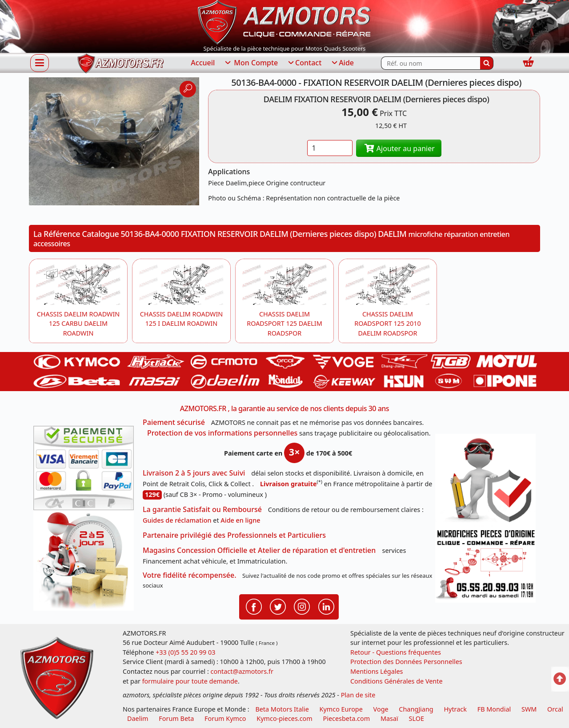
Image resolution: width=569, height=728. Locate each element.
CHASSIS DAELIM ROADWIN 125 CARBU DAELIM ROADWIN (78, 324)
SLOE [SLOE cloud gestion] (416, 718)
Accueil (203, 63)
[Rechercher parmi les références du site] (431, 63)
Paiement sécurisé (174, 422)
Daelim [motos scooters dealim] (138, 718)
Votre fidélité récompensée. (190, 575)
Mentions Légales (377, 671)
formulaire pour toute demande (190, 681)
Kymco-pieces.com (284, 718)
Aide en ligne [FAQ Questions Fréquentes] (240, 520)
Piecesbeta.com (347, 718)
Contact (304, 63)
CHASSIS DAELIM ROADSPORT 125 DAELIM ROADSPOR (284, 324)
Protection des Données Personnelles (406, 662)
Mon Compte (251, 63)
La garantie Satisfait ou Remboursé (202, 509)
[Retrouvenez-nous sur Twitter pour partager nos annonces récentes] (278, 606)
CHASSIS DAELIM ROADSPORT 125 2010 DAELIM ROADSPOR (388, 324)
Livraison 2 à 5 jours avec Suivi (194, 473)
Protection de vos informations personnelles (222, 433)
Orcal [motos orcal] (555, 709)
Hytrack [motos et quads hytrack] (455, 709)
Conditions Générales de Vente (397, 681)
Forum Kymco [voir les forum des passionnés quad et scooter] (225, 718)
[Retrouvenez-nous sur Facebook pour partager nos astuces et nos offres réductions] (254, 606)
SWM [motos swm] (529, 709)
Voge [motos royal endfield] (381, 709)
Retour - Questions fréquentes (396, 652)
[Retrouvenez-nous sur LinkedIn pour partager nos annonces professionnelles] (326, 606)
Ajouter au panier (399, 148)
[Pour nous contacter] (485, 564)
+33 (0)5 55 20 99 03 (185, 652)
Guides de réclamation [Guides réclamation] (177, 520)
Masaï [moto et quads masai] (389, 718)
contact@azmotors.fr (242, 671)
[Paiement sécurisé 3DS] (84, 468)
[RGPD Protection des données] (485, 480)
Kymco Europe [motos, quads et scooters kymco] (341, 709)
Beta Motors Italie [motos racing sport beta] (282, 709)
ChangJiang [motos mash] (416, 709)
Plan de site (358, 695)
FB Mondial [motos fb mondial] (494, 709)
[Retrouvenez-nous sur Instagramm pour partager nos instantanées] (302, 606)
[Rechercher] (487, 63)
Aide (342, 63)
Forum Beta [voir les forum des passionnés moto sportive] (176, 718)
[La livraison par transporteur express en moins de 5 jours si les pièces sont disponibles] (84, 560)
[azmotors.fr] (120, 63)
